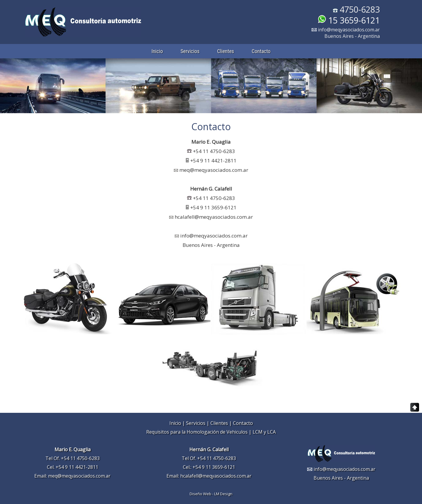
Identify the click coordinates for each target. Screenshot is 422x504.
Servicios (190, 51)
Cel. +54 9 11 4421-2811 (73, 467)
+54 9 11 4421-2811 (213, 161)
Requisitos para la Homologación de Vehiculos (197, 432)
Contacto (261, 51)
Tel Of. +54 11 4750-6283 (73, 458)
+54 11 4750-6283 (214, 151)
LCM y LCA (264, 432)
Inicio (157, 51)
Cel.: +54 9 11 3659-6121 (209, 467)
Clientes (226, 51)
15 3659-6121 (349, 20)
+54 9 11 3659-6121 (211, 207)
